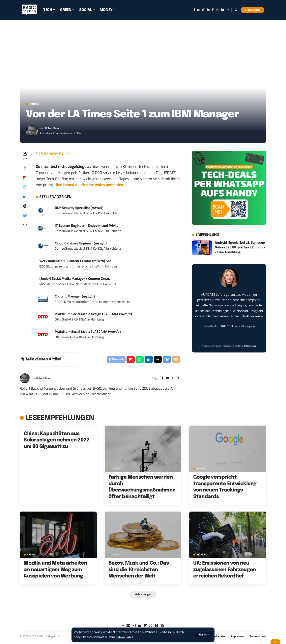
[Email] (176, 360)
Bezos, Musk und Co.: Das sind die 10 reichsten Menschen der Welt (139, 571)
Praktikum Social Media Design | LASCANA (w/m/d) (93, 315)
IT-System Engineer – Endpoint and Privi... (86, 226)
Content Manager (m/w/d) (75, 297)
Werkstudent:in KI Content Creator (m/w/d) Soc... (76, 262)
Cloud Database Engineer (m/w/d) (81, 244)
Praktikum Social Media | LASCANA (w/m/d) (88, 333)
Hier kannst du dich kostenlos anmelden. (89, 186)
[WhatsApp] (218, 10)
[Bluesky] (223, 10)
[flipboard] (213, 10)
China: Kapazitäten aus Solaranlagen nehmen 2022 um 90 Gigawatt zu (57, 442)
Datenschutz (124, 637)
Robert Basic (53, 129)
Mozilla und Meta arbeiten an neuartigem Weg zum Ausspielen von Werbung (55, 571)
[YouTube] (167, 380)
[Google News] (199, 10)
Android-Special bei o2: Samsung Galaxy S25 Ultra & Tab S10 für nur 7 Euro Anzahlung (240, 248)
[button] (203, 635)
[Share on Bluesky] (25, 216)
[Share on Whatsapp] (25, 188)
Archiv (37, 105)
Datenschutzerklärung (247, 347)
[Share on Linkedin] (25, 197)
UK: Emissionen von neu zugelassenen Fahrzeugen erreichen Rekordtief (225, 571)
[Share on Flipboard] (25, 178)
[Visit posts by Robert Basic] (32, 132)
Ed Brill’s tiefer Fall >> (54, 154)
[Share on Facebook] (25, 169)
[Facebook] (194, 10)
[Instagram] (204, 10)
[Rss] (228, 10)
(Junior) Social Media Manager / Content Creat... (75, 280)
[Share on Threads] (25, 207)
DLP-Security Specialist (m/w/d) (79, 209)
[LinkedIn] (208, 10)
